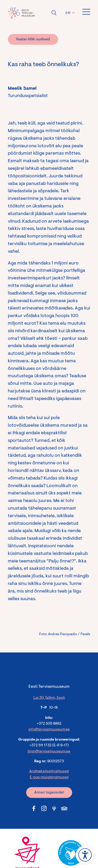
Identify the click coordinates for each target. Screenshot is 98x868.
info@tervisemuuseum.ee (49, 730)
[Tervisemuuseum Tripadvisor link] (64, 808)
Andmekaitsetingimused (49, 771)
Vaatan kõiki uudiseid (33, 40)
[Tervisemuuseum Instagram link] (44, 808)
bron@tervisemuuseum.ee (49, 752)
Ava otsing (54, 13)
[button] (69, 13)
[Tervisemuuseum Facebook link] (34, 808)
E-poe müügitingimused (49, 777)
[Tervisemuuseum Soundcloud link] (54, 808)
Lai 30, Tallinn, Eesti (49, 698)
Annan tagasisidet (49, 793)
